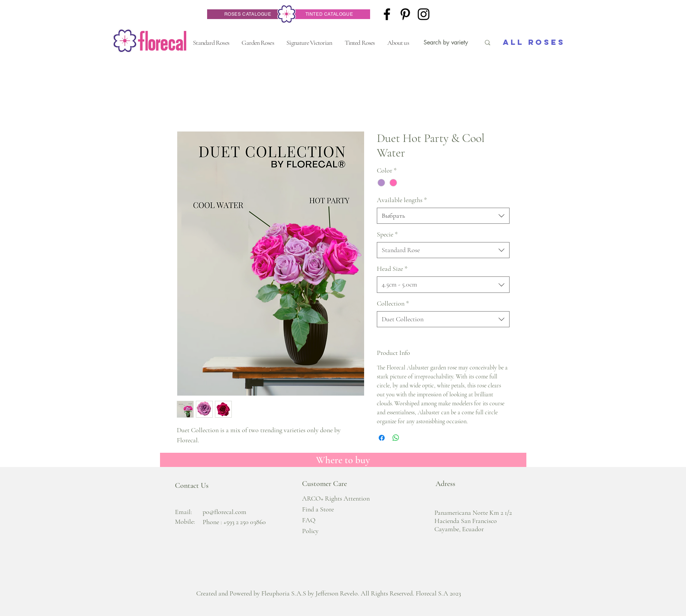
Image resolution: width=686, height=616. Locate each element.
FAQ (309, 520)
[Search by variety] (447, 43)
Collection (393, 303)
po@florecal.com (224, 512)
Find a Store (318, 509)
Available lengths (402, 200)
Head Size (392, 269)
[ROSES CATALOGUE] (248, 14)
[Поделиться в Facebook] (382, 438)
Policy (310, 531)
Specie (387, 234)
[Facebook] (387, 14)
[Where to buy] (343, 460)
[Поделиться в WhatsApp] (396, 438)
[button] (211, 43)
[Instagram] (424, 14)
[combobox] (443, 216)
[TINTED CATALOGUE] (329, 14)
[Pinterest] (405, 14)
